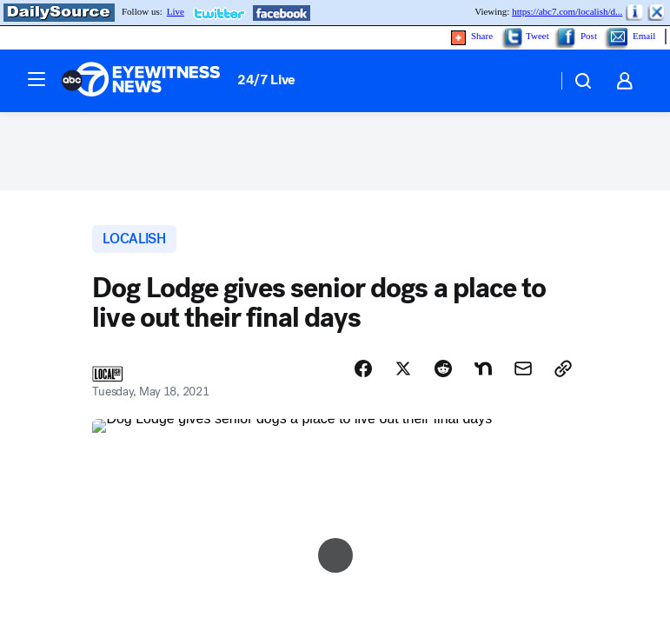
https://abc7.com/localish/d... (567, 11)
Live (176, 11)
